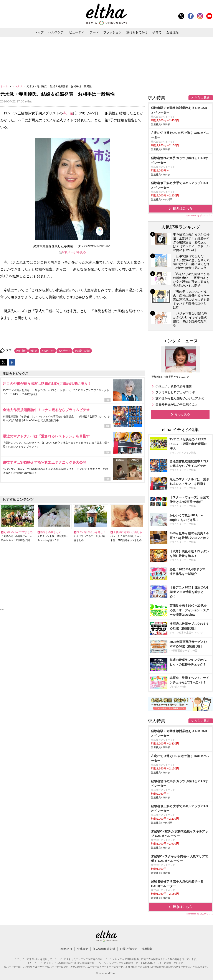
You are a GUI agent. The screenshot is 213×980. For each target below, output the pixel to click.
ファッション (112, 32)
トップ (39, 32)
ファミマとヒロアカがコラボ (175, 392)
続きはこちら (183, 208)
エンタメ (17, 86)
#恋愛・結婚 (82, 351)
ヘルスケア (56, 32)
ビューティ (77, 32)
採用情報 (147, 949)
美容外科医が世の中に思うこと (177, 404)
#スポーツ (65, 351)
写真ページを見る (74, 252)
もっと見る (182, 414)
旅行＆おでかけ (137, 32)
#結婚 (34, 351)
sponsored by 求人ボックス (200, 215)
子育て (157, 32)
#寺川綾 (21, 351)
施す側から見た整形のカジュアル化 (180, 398)
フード (94, 32)
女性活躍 (172, 32)
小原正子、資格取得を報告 (174, 386)
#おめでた (48, 351)
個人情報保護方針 (104, 949)
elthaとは (66, 949)
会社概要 (83, 949)
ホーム (4, 86)
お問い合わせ (128, 949)
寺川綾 (68, 113)
